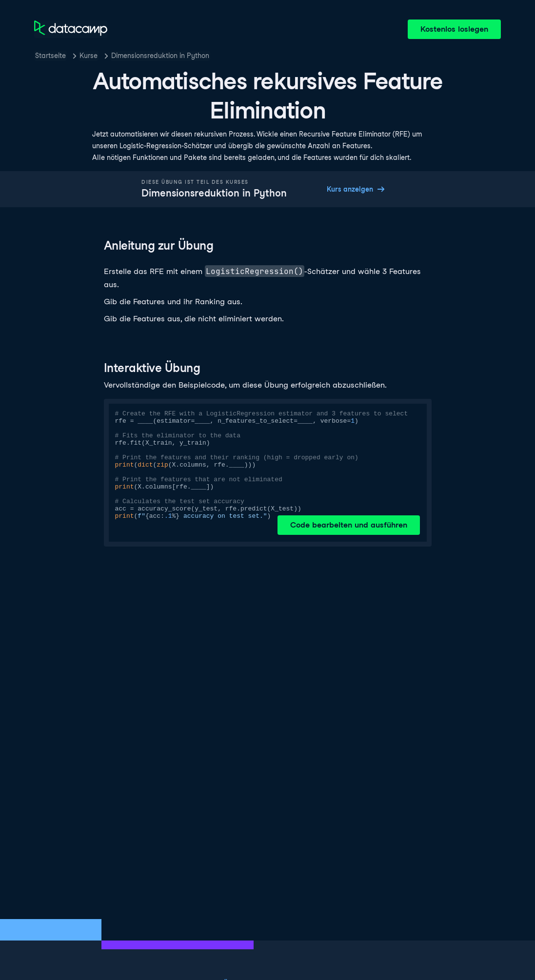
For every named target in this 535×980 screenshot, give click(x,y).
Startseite (50, 56)
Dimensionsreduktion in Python (160, 56)
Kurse (89, 56)
